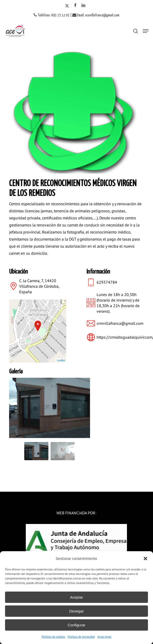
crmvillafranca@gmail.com (120, 323)
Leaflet (61, 360)
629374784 (107, 282)
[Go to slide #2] (63, 451)
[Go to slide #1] (36, 451)
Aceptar (77, 597)
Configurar (76, 625)
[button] (145, 559)
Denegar (77, 611)
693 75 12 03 (60, 15)
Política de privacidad (81, 637)
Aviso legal (104, 637)
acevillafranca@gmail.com (102, 15)
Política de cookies (53, 637)
